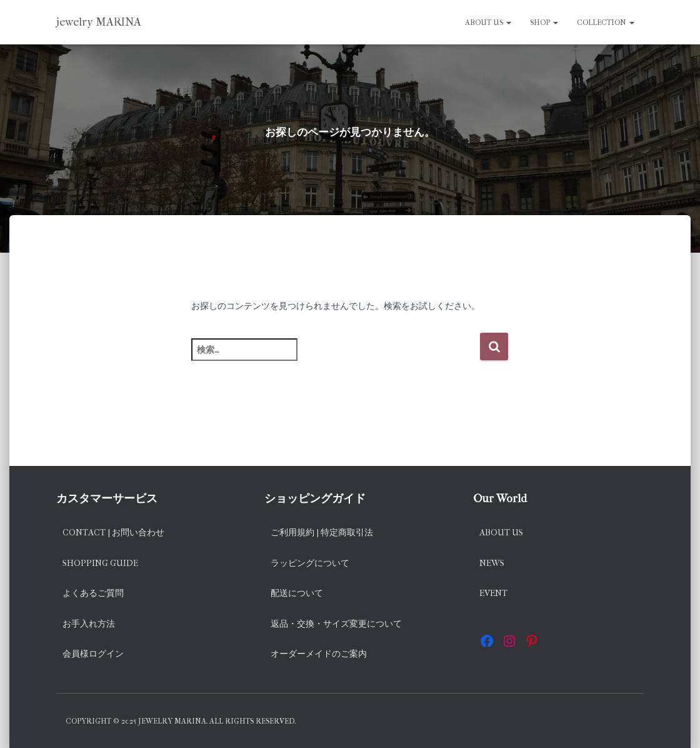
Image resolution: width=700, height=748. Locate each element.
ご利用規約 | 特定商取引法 (322, 533)
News (492, 563)
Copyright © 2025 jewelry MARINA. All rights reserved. (181, 721)
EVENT (493, 593)
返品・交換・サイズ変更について (336, 624)
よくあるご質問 (93, 593)
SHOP (544, 23)
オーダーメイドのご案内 (319, 654)
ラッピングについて (310, 563)
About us (488, 23)
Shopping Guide (100, 563)
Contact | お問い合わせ (113, 533)
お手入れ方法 (89, 624)
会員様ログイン (93, 654)
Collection (606, 23)
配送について (297, 593)
